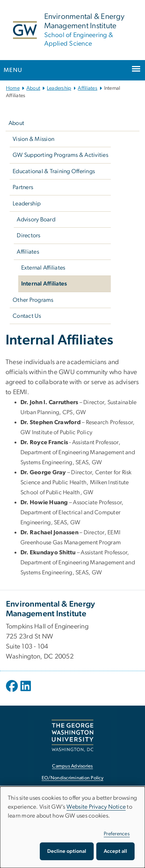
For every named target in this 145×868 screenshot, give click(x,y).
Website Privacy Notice (96, 807)
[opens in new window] (13, 692)
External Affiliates (43, 268)
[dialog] (72, 827)
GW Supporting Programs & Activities (60, 155)
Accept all (115, 851)
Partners (23, 187)
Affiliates (88, 88)
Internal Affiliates (44, 284)
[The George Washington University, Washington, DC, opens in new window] (72, 735)
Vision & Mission (33, 139)
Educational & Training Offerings (54, 171)
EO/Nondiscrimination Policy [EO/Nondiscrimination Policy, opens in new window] (72, 778)
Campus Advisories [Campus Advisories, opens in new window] (72, 766)
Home (13, 88)
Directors (28, 235)
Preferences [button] (117, 834)
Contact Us (27, 316)
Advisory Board (36, 220)
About (33, 88)
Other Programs (33, 300)
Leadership (59, 88)
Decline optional (67, 851)
